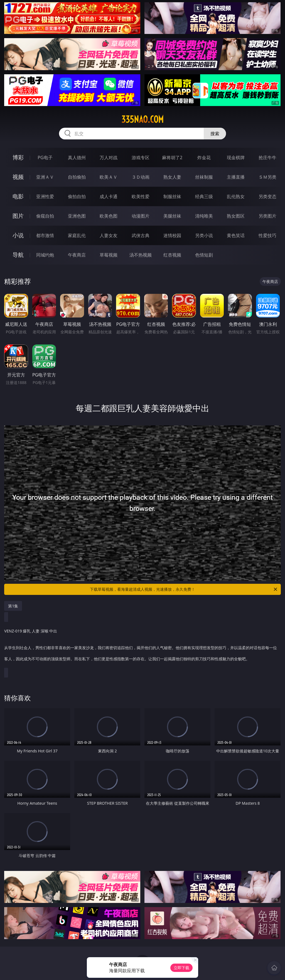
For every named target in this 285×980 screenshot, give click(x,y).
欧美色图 (109, 216)
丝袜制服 (204, 177)
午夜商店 (77, 255)
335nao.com (142, 119)
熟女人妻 (172, 177)
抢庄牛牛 (267, 157)
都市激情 (45, 235)
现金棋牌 (236, 157)
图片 (18, 216)
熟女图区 (236, 216)
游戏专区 (141, 157)
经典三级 (204, 196)
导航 (18, 255)
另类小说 (204, 235)
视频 (18, 177)
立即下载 (181, 968)
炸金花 (204, 157)
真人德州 (77, 157)
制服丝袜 (172, 196)
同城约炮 (45, 255)
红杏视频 (172, 255)
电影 (18, 196)
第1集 (13, 606)
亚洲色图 (77, 216)
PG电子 (45, 157)
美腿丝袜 (172, 216)
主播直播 (236, 177)
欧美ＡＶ (109, 177)
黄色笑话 (236, 235)
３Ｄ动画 (141, 177)
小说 (18, 235)
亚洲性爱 (45, 196)
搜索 (215, 134)
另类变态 (267, 196)
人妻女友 (109, 235)
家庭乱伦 (77, 235)
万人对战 (109, 157)
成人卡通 (109, 196)
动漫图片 (141, 216)
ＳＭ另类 (267, 177)
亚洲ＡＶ (45, 177)
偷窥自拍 (45, 216)
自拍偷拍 (77, 177)
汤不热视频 (141, 255)
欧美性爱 (141, 196)
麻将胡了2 (172, 157)
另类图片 (267, 216)
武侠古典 (141, 235)
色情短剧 (204, 255)
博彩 (18, 157)
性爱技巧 (267, 235)
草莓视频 (109, 255)
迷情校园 (172, 235)
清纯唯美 (204, 216)
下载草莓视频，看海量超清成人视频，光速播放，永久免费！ (184, 589)
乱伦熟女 (236, 196)
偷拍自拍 (77, 196)
